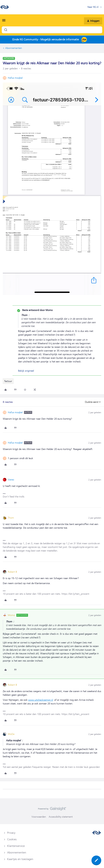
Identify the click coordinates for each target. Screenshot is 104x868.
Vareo (11, 480)
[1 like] (20, 458)
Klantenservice (16, 846)
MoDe (11, 734)
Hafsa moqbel (15, 78)
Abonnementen (14, 48)
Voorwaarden (39, 817)
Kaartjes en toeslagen (20, 859)
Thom (11, 518)
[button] (4, 21)
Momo (11, 615)
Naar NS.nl (93, 7)
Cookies (12, 839)
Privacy (11, 833)
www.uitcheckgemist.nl (41, 700)
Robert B (12, 572)
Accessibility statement (61, 817)
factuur (8, 381)
